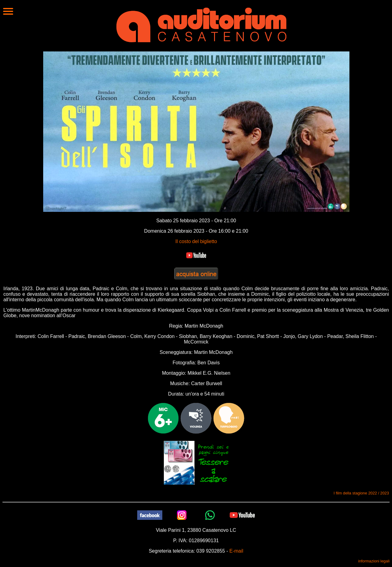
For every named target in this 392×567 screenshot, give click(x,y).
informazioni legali (374, 561)
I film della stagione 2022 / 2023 (361, 493)
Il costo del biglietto (196, 241)
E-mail (236, 551)
